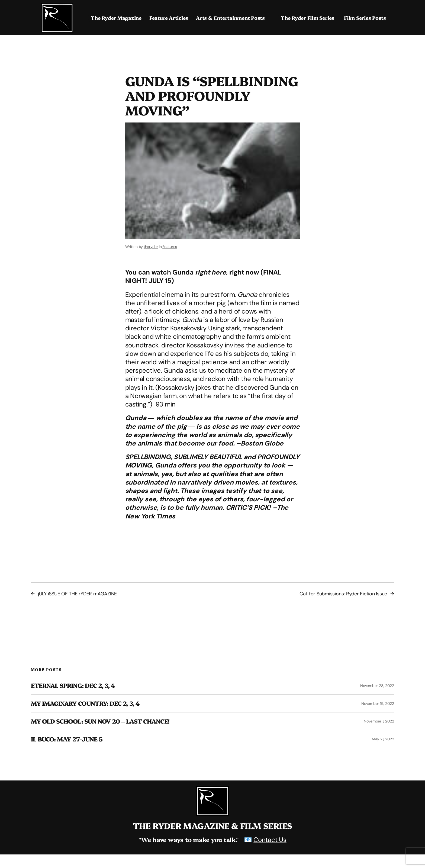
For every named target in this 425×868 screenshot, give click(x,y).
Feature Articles (169, 18)
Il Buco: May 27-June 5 (67, 739)
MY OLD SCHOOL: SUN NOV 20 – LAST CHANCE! (100, 721)
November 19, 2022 (378, 704)
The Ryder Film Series (308, 18)
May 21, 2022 (383, 739)
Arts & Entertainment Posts (230, 18)
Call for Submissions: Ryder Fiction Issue (343, 594)
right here (211, 272)
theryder (151, 247)
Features (170, 247)
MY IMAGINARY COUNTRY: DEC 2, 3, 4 (85, 703)
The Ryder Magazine (116, 18)
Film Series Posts (365, 18)
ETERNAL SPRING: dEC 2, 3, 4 (73, 685)
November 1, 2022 (379, 721)
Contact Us (270, 840)
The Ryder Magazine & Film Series (213, 825)
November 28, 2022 (377, 686)
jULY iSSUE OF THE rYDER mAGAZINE (77, 594)
